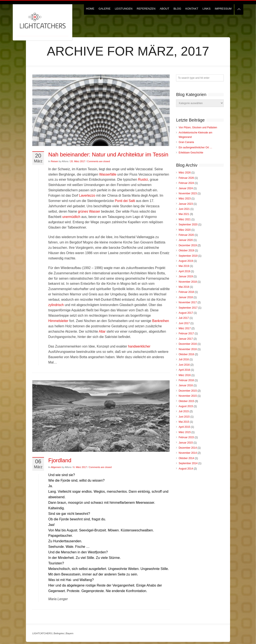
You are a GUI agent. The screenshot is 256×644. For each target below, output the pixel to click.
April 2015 (184, 427)
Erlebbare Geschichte (191, 153)
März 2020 (185, 230)
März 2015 (185, 432)
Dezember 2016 (188, 344)
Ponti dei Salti (125, 201)
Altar (102, 331)
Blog (177, 9)
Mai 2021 (184, 214)
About (164, 9)
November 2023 (188, 193)
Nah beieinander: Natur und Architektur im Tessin (108, 155)
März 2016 (185, 375)
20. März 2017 (78, 161)
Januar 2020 (186, 240)
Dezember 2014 (188, 448)
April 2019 (184, 271)
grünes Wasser (90, 211)
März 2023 (185, 199)
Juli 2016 (184, 359)
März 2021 (185, 219)
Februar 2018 (186, 292)
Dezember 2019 (188, 245)
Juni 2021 (184, 209)
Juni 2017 (184, 323)
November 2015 (188, 396)
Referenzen (146, 9)
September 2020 (188, 225)
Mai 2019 (184, 266)
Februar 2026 (186, 178)
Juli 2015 (184, 411)
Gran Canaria (186, 142)
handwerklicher (139, 346)
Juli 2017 (184, 318)
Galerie (105, 9)
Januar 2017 (186, 339)
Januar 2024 (186, 188)
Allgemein (56, 467)
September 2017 (188, 308)
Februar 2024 (186, 183)
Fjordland (60, 460)
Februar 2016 (186, 380)
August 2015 (186, 406)
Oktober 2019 (186, 250)
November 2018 (188, 282)
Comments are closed (99, 161)
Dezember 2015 (188, 391)
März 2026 (185, 173)
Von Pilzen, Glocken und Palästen (198, 127)
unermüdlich (71, 217)
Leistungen (124, 9)
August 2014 (186, 469)
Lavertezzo (87, 195)
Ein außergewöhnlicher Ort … (195, 147)
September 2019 (188, 256)
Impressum (223, 9)
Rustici (143, 180)
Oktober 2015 (186, 401)
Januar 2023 (186, 204)
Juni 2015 (184, 417)
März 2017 (185, 328)
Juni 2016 (184, 365)
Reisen (54, 161)
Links (207, 9)
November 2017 (188, 302)
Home (90, 9)
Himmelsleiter (58, 321)
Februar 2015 (186, 437)
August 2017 (186, 313)
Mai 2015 (184, 422)
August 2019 (186, 261)
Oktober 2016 (186, 354)
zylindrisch (56, 305)
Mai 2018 (184, 287)
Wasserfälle (108, 174)
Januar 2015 (186, 443)
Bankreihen (161, 321)
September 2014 (188, 463)
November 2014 (188, 453)
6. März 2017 (80, 467)
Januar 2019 (186, 276)
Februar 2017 (186, 333)
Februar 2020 (186, 235)
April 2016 (184, 370)
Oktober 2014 (186, 458)
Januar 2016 (186, 385)
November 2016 (188, 349)
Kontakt (192, 9)
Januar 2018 (186, 297)
